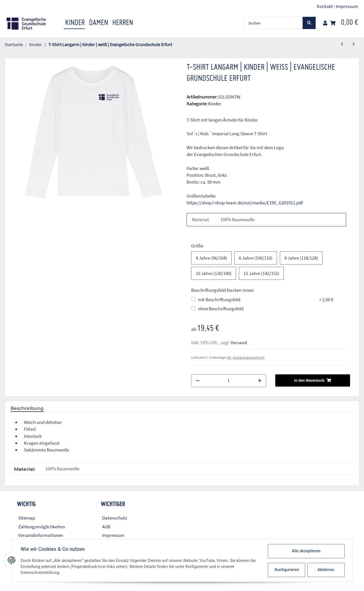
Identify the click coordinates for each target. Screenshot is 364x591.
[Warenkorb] (344, 23)
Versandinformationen (41, 535)
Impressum (347, 6)
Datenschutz (115, 518)
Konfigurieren (287, 570)
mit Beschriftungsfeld (266, 299)
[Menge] (229, 381)
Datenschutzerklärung (40, 572)
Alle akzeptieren (306, 551)
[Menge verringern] (198, 381)
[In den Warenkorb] (9, 55)
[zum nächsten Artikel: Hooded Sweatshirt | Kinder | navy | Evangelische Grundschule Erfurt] (354, 44)
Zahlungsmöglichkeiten (42, 527)
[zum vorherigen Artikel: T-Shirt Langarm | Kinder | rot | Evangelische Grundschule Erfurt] (342, 44)
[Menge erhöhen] (260, 381)
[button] (325, 23)
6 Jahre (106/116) (256, 258)
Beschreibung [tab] (27, 408)
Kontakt (325, 6)
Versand (239, 342)
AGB (106, 527)
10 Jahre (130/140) (214, 273)
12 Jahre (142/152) (261, 273)
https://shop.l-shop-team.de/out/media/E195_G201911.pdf (245, 203)
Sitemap (27, 518)
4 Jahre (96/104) (211, 258)
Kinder (215, 104)
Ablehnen (326, 570)
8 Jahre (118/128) (301, 258)
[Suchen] (273, 23)
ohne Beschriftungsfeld (221, 309)
